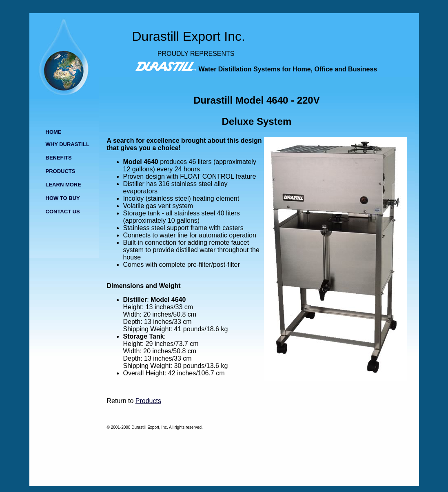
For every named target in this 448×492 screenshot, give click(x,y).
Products (148, 401)
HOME (54, 132)
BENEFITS (59, 158)
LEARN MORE (63, 185)
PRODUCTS (61, 171)
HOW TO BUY (63, 198)
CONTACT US (63, 212)
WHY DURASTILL (68, 144)
